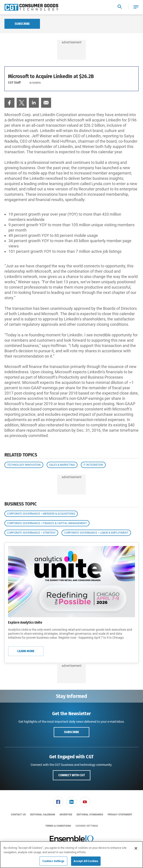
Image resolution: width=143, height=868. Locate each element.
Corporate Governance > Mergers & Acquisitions (41, 514)
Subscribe (22, 24)
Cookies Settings (87, 826)
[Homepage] (31, 7)
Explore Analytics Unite (25, 622)
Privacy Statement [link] (120, 815)
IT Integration (93, 465)
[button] (136, 7)
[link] (9, 103)
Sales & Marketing (62, 465)
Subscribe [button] (71, 732)
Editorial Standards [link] (90, 815)
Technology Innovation (24, 465)
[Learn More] (71, 582)
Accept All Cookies (86, 861)
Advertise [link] (66, 815)
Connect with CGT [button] (72, 775)
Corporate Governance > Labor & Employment (96, 533)
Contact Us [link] (18, 815)
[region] (71, 855)
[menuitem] (9, 103)
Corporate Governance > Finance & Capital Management (47, 523)
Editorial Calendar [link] (43, 815)
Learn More (26, 651)
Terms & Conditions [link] (58, 826)
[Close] (136, 848)
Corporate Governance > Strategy (31, 533)
